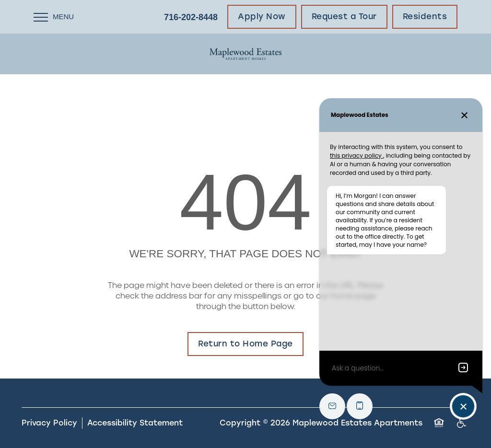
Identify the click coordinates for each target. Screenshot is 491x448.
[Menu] (54, 17)
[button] (262, 17)
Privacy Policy (49, 423)
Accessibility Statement (135, 423)
